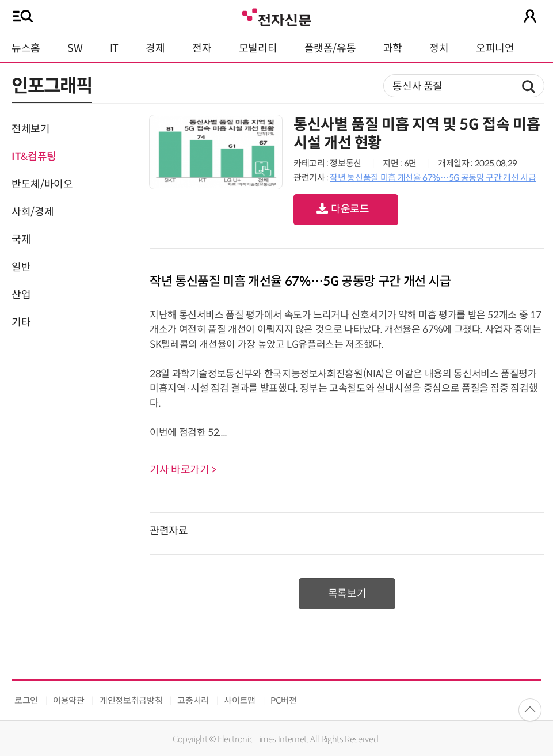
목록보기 (347, 594)
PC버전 (284, 700)
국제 (21, 240)
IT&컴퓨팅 (34, 157)
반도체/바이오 (42, 184)
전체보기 (31, 129)
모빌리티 (258, 48)
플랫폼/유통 (330, 48)
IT (114, 48)
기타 (21, 322)
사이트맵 (240, 700)
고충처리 (193, 700)
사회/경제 (33, 212)
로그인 (26, 700)
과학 (393, 48)
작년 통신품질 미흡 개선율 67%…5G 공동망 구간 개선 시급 (433, 178)
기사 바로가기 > (183, 470)
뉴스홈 (26, 48)
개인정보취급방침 (131, 700)
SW (75, 48)
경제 (155, 48)
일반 (21, 267)
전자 (202, 48)
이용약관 (69, 700)
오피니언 (495, 48)
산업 (21, 295)
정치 (439, 48)
